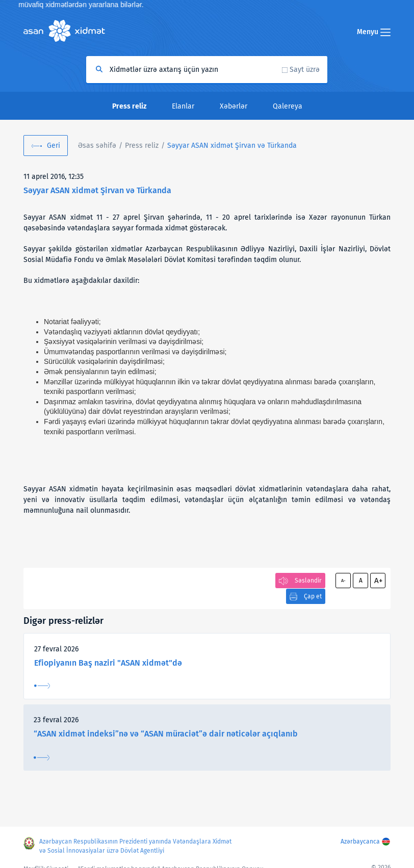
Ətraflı (42, 670)
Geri (54, 146)
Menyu (374, 32)
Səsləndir (308, 581)
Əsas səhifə (97, 146)
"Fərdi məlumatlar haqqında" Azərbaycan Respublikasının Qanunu (171, 859)
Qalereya (288, 106)
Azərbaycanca (360, 832)
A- (343, 581)
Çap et (253, 581)
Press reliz (142, 146)
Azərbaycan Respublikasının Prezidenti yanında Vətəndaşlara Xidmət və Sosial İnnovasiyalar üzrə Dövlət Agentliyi (136, 836)
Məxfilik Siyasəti (46, 859)
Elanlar (183, 106)
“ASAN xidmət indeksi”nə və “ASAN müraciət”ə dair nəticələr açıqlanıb (166, 718)
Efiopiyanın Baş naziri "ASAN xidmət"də (108, 647)
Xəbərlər (234, 106)
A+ (378, 581)
